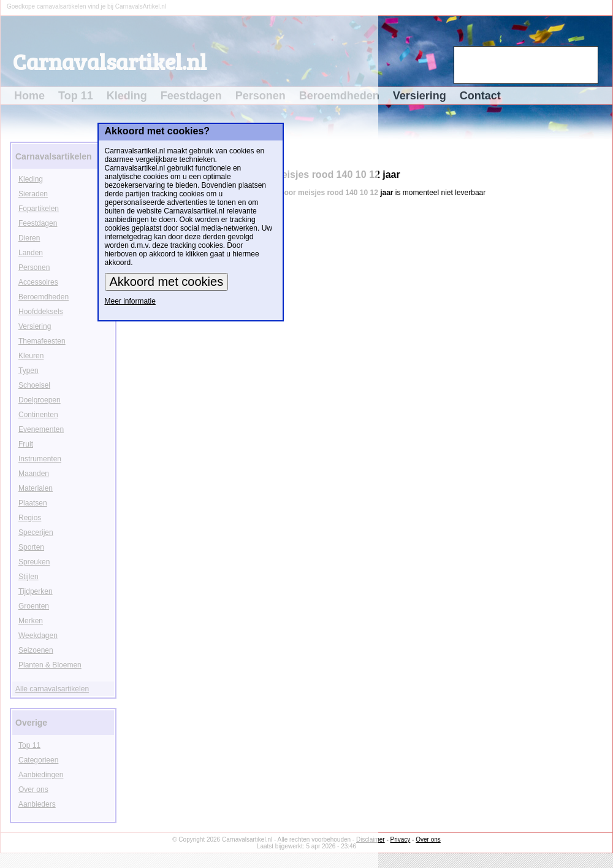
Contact (480, 96)
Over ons (428, 839)
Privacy (401, 839)
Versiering (420, 96)
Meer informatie (130, 301)
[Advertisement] (574, 323)
